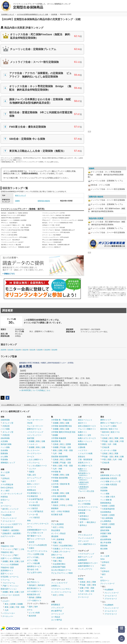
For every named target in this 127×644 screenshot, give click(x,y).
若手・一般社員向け (88, 522)
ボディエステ (83, 541)
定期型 (112, 506)
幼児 (55, 527)
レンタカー (32, 481)
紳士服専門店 (57, 611)
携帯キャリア (106, 420)
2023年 (18, 350)
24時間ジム (56, 586)
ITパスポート (65, 552)
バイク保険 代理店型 (109, 485)
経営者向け (84, 516)
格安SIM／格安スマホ (109, 429)
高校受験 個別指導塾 (60, 457)
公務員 (56, 552)
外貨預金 (4, 497)
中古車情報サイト (34, 493)
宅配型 (32, 472)
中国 (122, 441)
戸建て (16, 549)
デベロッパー (8, 616)
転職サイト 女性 (85, 435)
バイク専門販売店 (36, 511)
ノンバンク (14, 509)
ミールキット (32, 444)
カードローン (6, 506)
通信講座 (55, 536)
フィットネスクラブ (59, 583)
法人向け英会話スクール (61, 570)
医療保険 (4, 453)
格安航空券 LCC (34, 594)
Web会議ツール (84, 510)
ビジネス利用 (34, 613)
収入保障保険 (108, 518)
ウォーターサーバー (35, 420)
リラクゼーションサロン (61, 589)
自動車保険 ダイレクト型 (110, 475)
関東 (94, 582)
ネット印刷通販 (84, 504)
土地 (22, 549)
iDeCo (103, 568)
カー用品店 (56, 617)
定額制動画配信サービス (37, 530)
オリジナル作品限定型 (38, 545)
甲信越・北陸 (66, 447)
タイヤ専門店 (57, 620)
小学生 (70, 505)
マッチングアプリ (85, 569)
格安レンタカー (33, 484)
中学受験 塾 (56, 472)
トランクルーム (33, 463)
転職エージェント (85, 441)
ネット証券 (5, 472)
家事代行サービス (34, 429)
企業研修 (82, 513)
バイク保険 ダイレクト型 (110, 481)
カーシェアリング (34, 478)
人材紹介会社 (83, 483)
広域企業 (106, 447)
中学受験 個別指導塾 (60, 478)
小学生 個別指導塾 (59, 496)
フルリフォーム (9, 583)
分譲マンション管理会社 (11, 558)
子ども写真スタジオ (35, 533)
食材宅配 (31, 438)
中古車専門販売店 (36, 499)
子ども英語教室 (57, 524)
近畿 (17, 561)
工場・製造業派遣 (85, 459)
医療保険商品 (106, 503)
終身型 (105, 506)
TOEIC (56, 546)
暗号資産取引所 (7, 527)
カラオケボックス (85, 594)
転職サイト (82, 432)
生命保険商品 (106, 512)
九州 (22, 561)
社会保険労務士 (66, 546)
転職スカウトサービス (87, 438)
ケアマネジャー (68, 549)
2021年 (33, 350)
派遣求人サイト (84, 463)
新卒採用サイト (84, 474)
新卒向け (83, 525)
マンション (7, 549)
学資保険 (4, 459)
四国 (104, 444)
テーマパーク (83, 597)
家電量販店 (56, 605)
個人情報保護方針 (51, 629)
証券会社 (6, 478)
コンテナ (32, 469)
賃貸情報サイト (7, 570)
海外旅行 (41, 585)
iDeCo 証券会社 (7, 488)
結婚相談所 (82, 560)
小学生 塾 (55, 490)
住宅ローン (5, 500)
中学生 (63, 505)
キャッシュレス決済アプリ (11, 524)
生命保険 (4, 450)
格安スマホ (115, 432)
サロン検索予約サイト (87, 544)
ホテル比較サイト (34, 591)
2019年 (47, 350)
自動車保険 (5, 420)
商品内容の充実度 (96, 218)
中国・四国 (20, 607)
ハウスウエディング (86, 554)
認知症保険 (105, 530)
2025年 (4, 350)
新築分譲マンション (9, 589)
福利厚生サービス (34, 566)
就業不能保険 (106, 527)
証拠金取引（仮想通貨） (12, 533)
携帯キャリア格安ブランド (111, 423)
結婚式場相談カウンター (88, 563)
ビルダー (6, 601)
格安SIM (106, 432)
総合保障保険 (106, 539)
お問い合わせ (63, 629)
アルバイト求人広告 (86, 491)
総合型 (32, 542)
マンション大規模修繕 (10, 564)
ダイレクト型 (8, 423)
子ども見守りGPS (34, 573)
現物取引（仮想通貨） (11, 530)
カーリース (32, 487)
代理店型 (6, 426)
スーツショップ (57, 614)
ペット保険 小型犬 (108, 497)
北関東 (13, 604)
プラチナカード (111, 599)
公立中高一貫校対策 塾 (60, 484)
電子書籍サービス (34, 536)
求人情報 (89, 629)
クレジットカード (8, 512)
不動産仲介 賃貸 (7, 568)
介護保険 (104, 536)
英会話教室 (56, 530)
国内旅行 (32, 585)
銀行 (4, 481)
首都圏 (5, 561)
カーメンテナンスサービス (38, 524)
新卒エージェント (85, 479)
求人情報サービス (85, 466)
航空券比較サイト (34, 588)
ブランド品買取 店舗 (35, 554)
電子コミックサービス (36, 539)
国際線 (39, 597)
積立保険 (104, 549)
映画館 (81, 579)
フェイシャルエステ (86, 538)
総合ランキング (21, 195)
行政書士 (57, 549)
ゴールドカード (9, 521)
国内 (31, 607)
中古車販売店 (32, 496)
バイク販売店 (32, 508)
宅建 (55, 543)
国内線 (32, 597)
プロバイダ (105, 435)
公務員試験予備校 (58, 567)
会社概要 (25, 629)
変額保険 (104, 546)
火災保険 (4, 441)
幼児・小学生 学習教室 (60, 511)
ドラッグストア (57, 608)
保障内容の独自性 (44, 201)
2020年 (40, 350)
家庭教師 (55, 508)
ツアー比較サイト (34, 601)
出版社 (32, 548)
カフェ (30, 527)
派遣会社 (82, 457)
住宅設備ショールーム (10, 577)
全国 (92, 591)
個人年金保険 (106, 543)
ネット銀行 (5, 491)
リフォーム (5, 580)
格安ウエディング (85, 557)
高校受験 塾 (56, 441)
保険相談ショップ (8, 463)
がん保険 (4, 457)
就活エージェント (85, 420)
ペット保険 (5, 447)
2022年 (25, 350)
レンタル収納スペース (38, 466)
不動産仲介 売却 (7, 546)
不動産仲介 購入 (7, 552)
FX (2, 503)
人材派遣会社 (83, 488)
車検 (29, 521)
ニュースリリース (36, 629)
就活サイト (82, 423)
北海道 (56, 444)
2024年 (11, 350)
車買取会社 (32, 490)
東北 (7, 604)
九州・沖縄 (57, 453)
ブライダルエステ (85, 535)
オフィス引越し (33, 557)
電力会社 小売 (33, 569)
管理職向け (84, 519)
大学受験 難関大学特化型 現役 (63, 432)
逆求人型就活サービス (87, 426)
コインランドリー (34, 435)
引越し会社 (32, 475)
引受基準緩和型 (108, 509)
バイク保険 (5, 429)
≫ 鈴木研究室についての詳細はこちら (35, 390)
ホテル (30, 610)
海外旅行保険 (6, 444)
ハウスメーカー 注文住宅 (10, 595)
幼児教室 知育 (57, 515)
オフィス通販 (32, 560)
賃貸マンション (7, 574)
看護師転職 (82, 444)
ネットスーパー (33, 450)
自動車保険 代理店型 (109, 478)
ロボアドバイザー (8, 536)
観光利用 (32, 616)
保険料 (17, 201)
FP (54, 539)
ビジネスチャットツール (88, 507)
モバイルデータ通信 (108, 426)
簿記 (60, 543)
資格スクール (57, 555)
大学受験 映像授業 (59, 438)
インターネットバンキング (11, 494)
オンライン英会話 (58, 533)
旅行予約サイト (33, 582)
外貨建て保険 (106, 533)
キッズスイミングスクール (61, 592)
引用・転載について (77, 629)
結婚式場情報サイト (86, 566)
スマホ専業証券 (7, 485)
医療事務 (61, 539)
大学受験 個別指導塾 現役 (62, 426)
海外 (36, 607)
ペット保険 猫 (106, 500)
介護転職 (82, 447)
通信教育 (55, 502)
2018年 (55, 350)
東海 (11, 561)
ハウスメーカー (9, 613)
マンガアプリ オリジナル (37, 551)
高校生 (56, 505)
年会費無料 (7, 515)
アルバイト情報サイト (87, 429)
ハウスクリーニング (35, 432)
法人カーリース (84, 501)
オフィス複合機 (33, 563)
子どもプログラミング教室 (62, 573)
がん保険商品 (106, 521)
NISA (3, 475)
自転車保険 (5, 438)
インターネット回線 (108, 450)
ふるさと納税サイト (35, 459)
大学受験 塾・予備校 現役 (62, 420)
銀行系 (5, 509)
